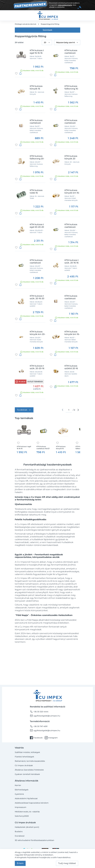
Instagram (51, 738)
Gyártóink (19, 794)
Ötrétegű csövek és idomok (25, 24)
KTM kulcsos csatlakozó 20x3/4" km (71, 122)
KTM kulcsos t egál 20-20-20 (37, 226)
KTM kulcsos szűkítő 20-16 (71, 367)
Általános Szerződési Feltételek (29, 770)
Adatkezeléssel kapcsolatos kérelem (32, 803)
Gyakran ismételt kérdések (27, 774)
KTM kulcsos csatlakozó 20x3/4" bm (71, 226)
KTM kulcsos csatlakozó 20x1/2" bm (71, 297)
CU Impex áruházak (24, 765)
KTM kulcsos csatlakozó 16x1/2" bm (36, 122)
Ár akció (22, 382)
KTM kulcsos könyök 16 (36, 87)
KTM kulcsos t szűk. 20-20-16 (37, 367)
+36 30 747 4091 (39, 726)
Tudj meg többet (67, 863)
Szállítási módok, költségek (27, 752)
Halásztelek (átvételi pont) (27, 827)
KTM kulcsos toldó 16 (36, 192)
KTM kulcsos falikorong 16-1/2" (72, 87)
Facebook (36, 738)
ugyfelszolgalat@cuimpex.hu (45, 716)
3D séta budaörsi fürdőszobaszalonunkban (34, 840)
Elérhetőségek (22, 790)
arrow (78, 410)
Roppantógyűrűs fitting (50, 24)
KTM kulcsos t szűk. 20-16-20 (37, 297)
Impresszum (21, 807)
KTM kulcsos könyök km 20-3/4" (38, 333)
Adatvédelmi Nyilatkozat (26, 798)
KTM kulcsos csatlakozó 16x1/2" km (71, 52)
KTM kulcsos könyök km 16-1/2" (72, 192)
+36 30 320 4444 (39, 712)
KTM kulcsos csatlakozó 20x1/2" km (36, 262)
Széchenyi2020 (22, 816)
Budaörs (19, 831)
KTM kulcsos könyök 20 (71, 157)
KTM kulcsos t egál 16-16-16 (37, 52)
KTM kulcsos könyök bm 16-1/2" (72, 333)
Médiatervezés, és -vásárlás (27, 812)
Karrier (18, 785)
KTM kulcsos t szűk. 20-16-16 (72, 261)
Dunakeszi (20, 836)
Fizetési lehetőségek (24, 757)
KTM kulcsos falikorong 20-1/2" (37, 157)
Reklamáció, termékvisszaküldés (30, 761)
